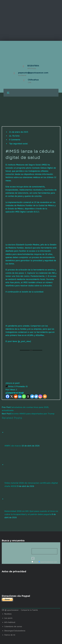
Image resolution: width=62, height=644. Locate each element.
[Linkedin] (20, 396)
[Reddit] (16, 396)
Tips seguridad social (18, 144)
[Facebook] (8, 396)
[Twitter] (36, 396)
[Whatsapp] (24, 396)
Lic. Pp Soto (14, 136)
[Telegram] (32, 396)
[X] (12, 396)
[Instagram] (40, 396)
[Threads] (28, 396)
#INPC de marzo (13, 446)
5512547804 (33, 66)
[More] (45, 396)
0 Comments (15, 140)
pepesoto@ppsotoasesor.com (33, 73)
